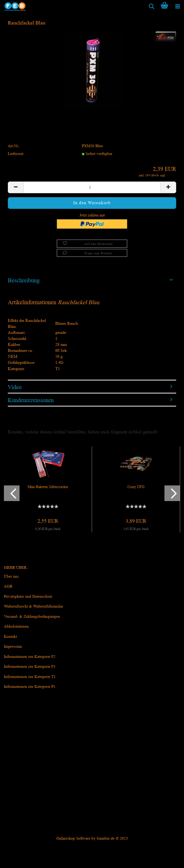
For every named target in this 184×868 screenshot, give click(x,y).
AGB (8, 586)
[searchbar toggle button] (151, 7)
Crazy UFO (136, 487)
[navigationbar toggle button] (177, 7)
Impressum (13, 647)
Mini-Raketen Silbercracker (48, 487)
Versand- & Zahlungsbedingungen (32, 617)
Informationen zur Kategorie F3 (30, 667)
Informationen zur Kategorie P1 (30, 687)
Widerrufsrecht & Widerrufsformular (33, 606)
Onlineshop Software (73, 838)
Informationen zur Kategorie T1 (30, 677)
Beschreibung (24, 280)
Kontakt (10, 637)
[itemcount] (92, 187)
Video (15, 387)
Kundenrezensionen (31, 400)
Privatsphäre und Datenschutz (28, 597)
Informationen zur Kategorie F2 (30, 657)
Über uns (11, 576)
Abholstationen (16, 626)
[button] (12, 493)
